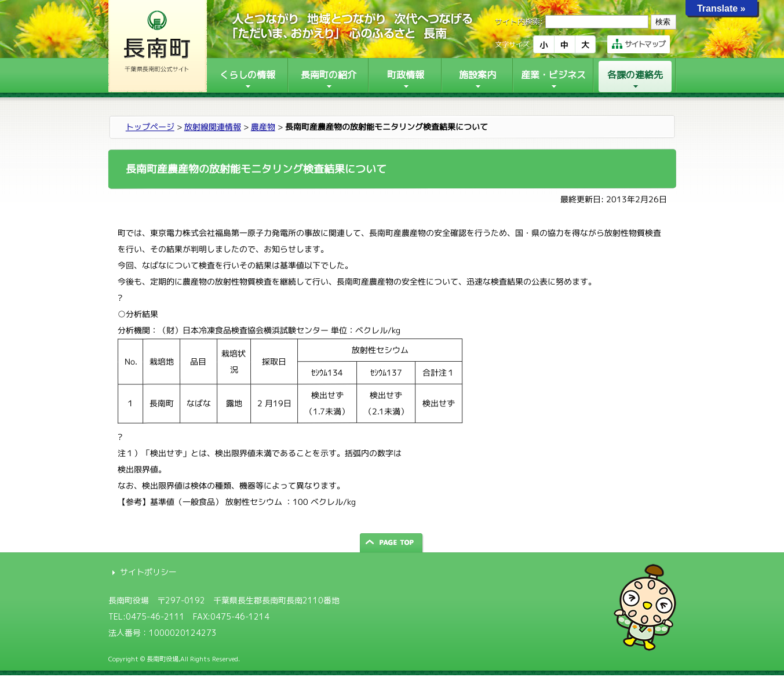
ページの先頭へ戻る (392, 543)
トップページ (149, 127)
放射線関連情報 (212, 127)
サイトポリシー (148, 572)
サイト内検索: (519, 21)
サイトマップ (639, 44)
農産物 (262, 127)
